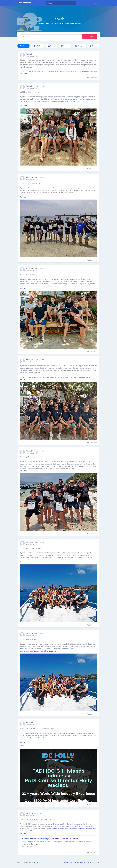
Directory (91, 863)
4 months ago (30, 56)
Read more (24, 74)
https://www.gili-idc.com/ (35, 738)
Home (22, 746)
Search (90, 37)
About (66, 863)
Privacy (77, 863)
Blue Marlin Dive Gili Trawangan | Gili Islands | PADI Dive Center (50, 839)
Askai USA (30, 54)
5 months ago (30, 179)
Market (97, 863)
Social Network (25, 3)
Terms (71, 863)
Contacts (84, 863)
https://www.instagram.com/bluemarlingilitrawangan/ (38, 651)
